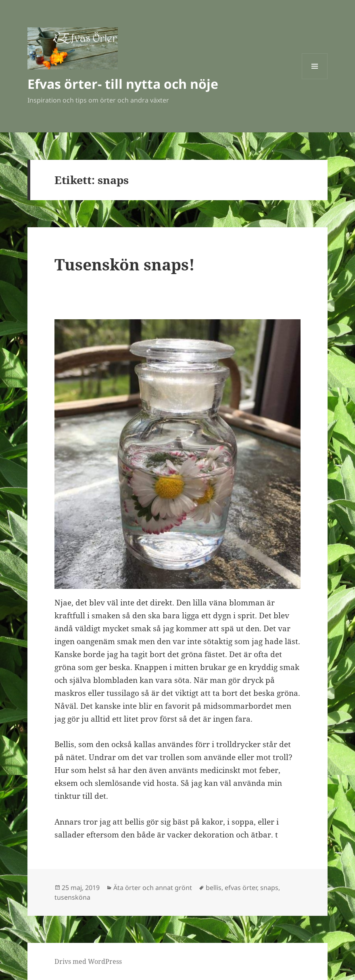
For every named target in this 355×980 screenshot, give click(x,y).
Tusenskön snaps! (125, 264)
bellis (214, 888)
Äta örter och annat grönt (153, 888)
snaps (269, 888)
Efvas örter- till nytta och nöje (123, 84)
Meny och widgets (315, 79)
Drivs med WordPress (88, 961)
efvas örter (241, 888)
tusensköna (72, 897)
